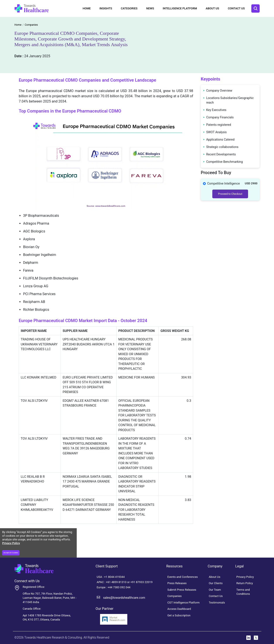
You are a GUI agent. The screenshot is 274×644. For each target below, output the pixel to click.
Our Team (215, 590)
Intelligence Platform (180, 8)
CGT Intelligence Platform (184, 603)
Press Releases (177, 583)
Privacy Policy (11, 543)
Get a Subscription (179, 615)
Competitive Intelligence (224, 183)
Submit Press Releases (182, 590)
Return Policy (245, 583)
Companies (175, 596)
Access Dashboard (179, 609)
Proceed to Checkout (230, 194)
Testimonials (217, 603)
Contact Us (236, 8)
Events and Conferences (183, 577)
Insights (106, 8)
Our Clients (216, 583)
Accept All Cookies (11, 553)
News (150, 8)
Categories (129, 8)
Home (87, 8)
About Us (213, 8)
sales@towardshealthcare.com (124, 598)
